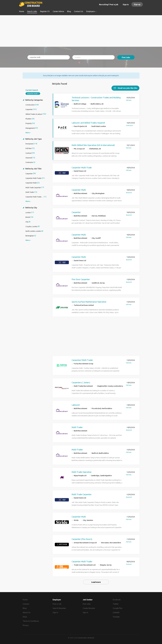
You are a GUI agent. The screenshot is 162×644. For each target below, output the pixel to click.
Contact (26, 604)
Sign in (126, 5)
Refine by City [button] (31, 207)
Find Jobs (126, 57)
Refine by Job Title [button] (33, 169)
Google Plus (118, 608)
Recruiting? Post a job (109, 5)
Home (25, 600)
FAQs (25, 617)
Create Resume (89, 608)
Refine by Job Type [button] (33, 139)
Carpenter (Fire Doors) (82, 539)
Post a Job (57, 604)
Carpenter (76, 212)
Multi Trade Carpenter (82, 494)
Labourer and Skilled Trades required (88, 123)
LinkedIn (116, 612)
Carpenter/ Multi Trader (82, 360)
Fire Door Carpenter (81, 279)
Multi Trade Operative (82, 472)
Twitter (116, 604)
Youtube (116, 617)
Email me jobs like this (127, 88)
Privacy (26, 625)
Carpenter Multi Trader (82, 561)
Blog (25, 608)
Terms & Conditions (31, 621)
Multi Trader (77, 427)
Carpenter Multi (79, 190)
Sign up (137, 4)
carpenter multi (32, 94)
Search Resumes (59, 608)
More (28, 133)
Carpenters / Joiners (81, 382)
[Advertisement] (81, 31)
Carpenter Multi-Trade (82, 167)
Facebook (117, 600)
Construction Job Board (86, 638)
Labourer (76, 405)
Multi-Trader (77, 449)
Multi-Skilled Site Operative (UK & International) (93, 145)
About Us (27, 612)
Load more (96, 582)
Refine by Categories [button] (34, 100)
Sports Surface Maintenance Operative (89, 302)
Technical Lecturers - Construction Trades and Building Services (96, 99)
